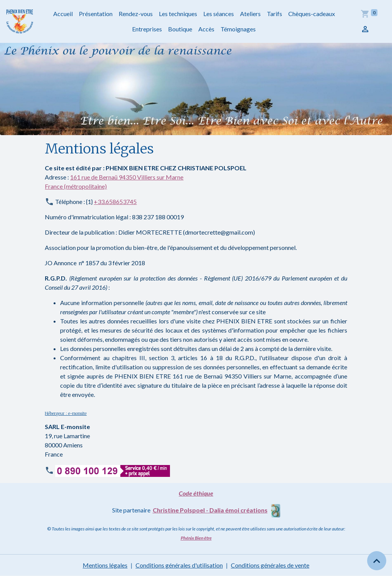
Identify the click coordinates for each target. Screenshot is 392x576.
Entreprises (147, 29)
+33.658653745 (115, 202)
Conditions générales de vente (270, 565)
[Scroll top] (377, 561)
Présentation (96, 14)
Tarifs (274, 14)
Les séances (219, 14)
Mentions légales (105, 565)
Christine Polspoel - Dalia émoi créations (210, 510)
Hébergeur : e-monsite (66, 414)
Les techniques (178, 14)
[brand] (20, 22)
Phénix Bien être (196, 538)
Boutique (180, 29)
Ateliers (250, 14)
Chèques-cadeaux (312, 14)
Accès (206, 29)
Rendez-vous (136, 14)
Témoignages (238, 29)
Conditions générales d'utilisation (179, 565)
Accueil (63, 14)
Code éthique (196, 493)
